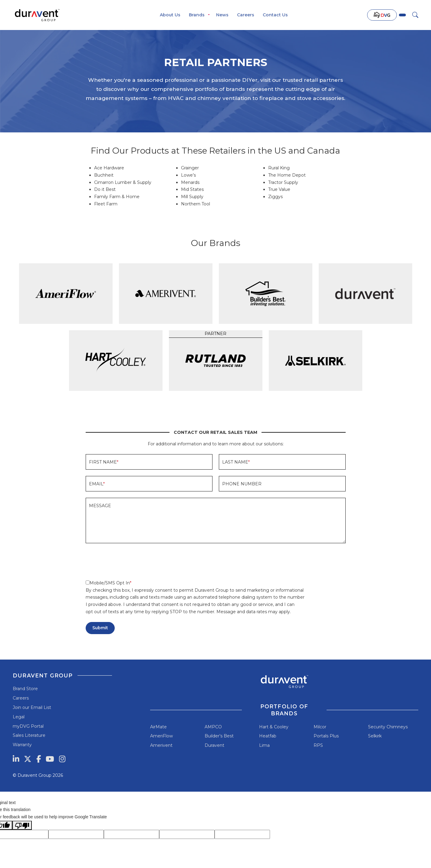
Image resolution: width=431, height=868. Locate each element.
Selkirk (375, 736)
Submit (100, 628)
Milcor (320, 727)
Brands (197, 15)
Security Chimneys (388, 727)
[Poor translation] (22, 825)
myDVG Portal (28, 726)
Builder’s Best (219, 736)
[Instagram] (62, 759)
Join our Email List (32, 707)
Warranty (22, 745)
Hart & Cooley (274, 727)
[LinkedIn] (16, 759)
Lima (264, 745)
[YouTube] (50, 759)
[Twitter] (28, 759)
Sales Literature (29, 735)
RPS (318, 745)
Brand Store (25, 689)
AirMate (158, 727)
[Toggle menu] (209, 15)
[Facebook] (39, 759)
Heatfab (268, 736)
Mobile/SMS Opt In (108, 583)
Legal (19, 717)
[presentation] (132, 561)
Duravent (214, 745)
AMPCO (213, 727)
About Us (170, 15)
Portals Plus (326, 736)
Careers (246, 15)
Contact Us (275, 15)
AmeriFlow (161, 736)
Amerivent (161, 745)
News (222, 15)
